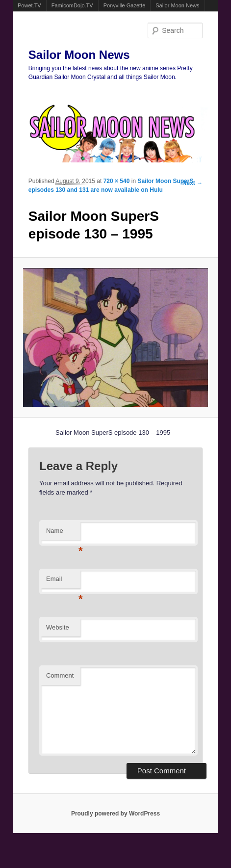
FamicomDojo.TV (72, 5)
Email (63, 582)
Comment (60, 675)
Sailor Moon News (177, 5)
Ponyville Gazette (125, 5)
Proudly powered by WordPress (115, 814)
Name (63, 534)
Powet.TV (29, 5)
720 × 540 (117, 181)
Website (58, 627)
